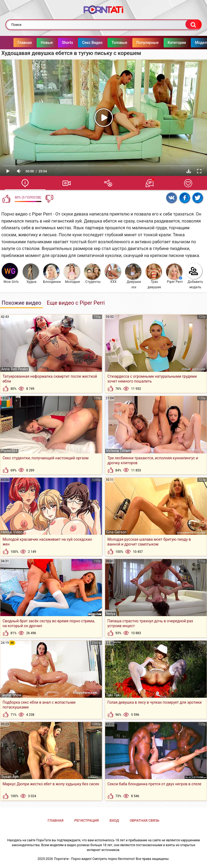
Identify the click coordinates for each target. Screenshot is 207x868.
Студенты (92, 274)
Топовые (109, 43)
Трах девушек (154, 276)
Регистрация (86, 820)
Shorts (57, 43)
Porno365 (9, 451)
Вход (114, 820)
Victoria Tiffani (118, 451)
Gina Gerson (116, 532)
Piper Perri (174, 274)
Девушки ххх (133, 276)
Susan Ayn (10, 777)
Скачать (189, 171)
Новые (36, 43)
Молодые (72, 274)
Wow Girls (10, 273)
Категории (166, 43)
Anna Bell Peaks (15, 369)
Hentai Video (12, 532)
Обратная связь (144, 820)
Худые (31, 274)
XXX (113, 274)
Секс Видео (81, 43)
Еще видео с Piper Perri (76, 303)
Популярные (137, 43)
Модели (191, 43)
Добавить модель (195, 276)
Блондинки (52, 274)
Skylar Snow (11, 695)
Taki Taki (113, 695)
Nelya (111, 614)
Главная (14, 43)
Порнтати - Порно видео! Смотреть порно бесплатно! (94, 859)
